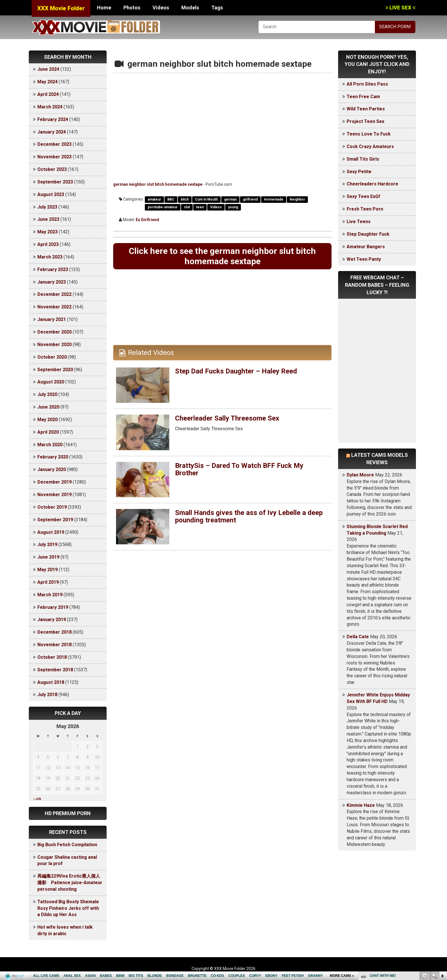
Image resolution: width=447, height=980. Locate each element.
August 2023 (51, 194)
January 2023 (52, 282)
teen (200, 207)
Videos (161, 8)
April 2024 (48, 94)
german (230, 199)
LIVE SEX (400, 8)
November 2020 (54, 344)
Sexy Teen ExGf (363, 196)
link (442, 891)
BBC (171, 199)
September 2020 (55, 370)
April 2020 (48, 432)
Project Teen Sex (365, 121)
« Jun (37, 799)
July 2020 (47, 394)
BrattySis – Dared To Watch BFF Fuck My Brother (239, 469)
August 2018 (51, 682)
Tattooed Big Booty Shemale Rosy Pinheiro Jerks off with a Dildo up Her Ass (68, 908)
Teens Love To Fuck (369, 134)
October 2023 (52, 169)
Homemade (274, 199)
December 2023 (54, 144)
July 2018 (47, 695)
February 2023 (53, 269)
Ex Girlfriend (147, 220)
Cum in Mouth (206, 199)
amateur (154, 199)
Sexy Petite (359, 172)
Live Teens (359, 222)
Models (190, 8)
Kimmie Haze (361, 805)
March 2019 (50, 595)
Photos (132, 8)
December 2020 (54, 332)
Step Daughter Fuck (368, 234)
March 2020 (50, 445)
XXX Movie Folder (61, 8)
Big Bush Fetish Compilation (67, 845)
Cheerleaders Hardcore (372, 184)
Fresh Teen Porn (365, 209)
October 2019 (52, 507)
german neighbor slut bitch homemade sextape (158, 184)
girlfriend (250, 199)
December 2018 (54, 632)
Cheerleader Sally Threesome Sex (227, 418)
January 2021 (52, 319)
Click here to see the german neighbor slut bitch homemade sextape (222, 256)
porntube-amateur (163, 207)
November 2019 (54, 495)
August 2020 (51, 382)
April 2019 (48, 582)
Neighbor (297, 199)
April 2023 (48, 244)
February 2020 (53, 457)
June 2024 (48, 69)
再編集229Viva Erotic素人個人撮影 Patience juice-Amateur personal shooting (70, 883)
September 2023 (55, 182)
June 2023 (48, 219)
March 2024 (50, 107)
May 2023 (47, 232)
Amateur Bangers (366, 247)
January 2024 (52, 132)
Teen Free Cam (363, 97)
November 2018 (54, 645)
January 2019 (52, 620)
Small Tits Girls (363, 159)
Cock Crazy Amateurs (370, 147)
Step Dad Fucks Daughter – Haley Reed (236, 371)
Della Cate (358, 637)
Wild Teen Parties (366, 109)
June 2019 (48, 557)
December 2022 (54, 294)
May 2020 (47, 420)
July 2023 (47, 207)
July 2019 (47, 544)
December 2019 (54, 482)
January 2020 (52, 469)
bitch (185, 199)
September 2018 (55, 670)
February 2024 (53, 119)
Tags (217, 8)
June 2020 (48, 407)
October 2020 (52, 357)
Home (104, 8)
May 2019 (47, 570)
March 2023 (50, 257)
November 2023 (54, 157)
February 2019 (53, 607)
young (233, 207)
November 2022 (54, 307)
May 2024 (47, 82)
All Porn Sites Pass (367, 84)
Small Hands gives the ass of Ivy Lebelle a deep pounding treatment (249, 516)
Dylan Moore (360, 475)
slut (187, 207)
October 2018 (52, 657)
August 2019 (51, 532)
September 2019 (55, 520)
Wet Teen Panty (364, 259)
